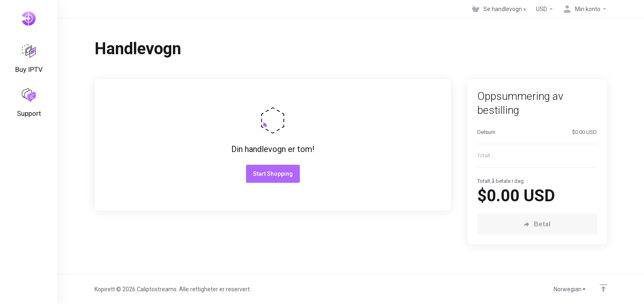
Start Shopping (273, 174)
